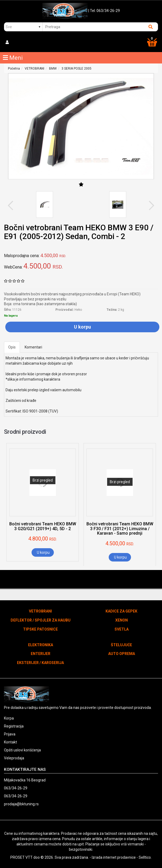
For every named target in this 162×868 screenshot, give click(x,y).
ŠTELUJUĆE (121, 645)
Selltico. (145, 857)
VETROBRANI (34, 69)
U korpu (82, 327)
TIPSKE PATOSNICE (40, 629)
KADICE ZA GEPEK (121, 611)
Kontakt (10, 742)
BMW (53, 69)
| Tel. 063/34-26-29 (104, 11)
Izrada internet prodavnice (114, 857)
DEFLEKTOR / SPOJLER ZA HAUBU (41, 620)
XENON (122, 620)
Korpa (9, 718)
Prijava (10, 734)
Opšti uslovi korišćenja (22, 750)
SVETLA (122, 629)
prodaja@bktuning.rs (21, 804)
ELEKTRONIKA (41, 645)
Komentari (33, 347)
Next (149, 205)
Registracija (14, 726)
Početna (14, 69)
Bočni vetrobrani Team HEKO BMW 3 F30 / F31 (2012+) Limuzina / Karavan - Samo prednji (120, 529)
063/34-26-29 (16, 788)
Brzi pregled (43, 480)
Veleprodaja (14, 758)
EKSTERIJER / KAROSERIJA (40, 663)
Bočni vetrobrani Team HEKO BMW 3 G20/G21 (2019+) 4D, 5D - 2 (43, 526)
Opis (12, 347)
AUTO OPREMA (122, 654)
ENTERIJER (41, 654)
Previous (13, 205)
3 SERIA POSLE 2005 (76, 69)
